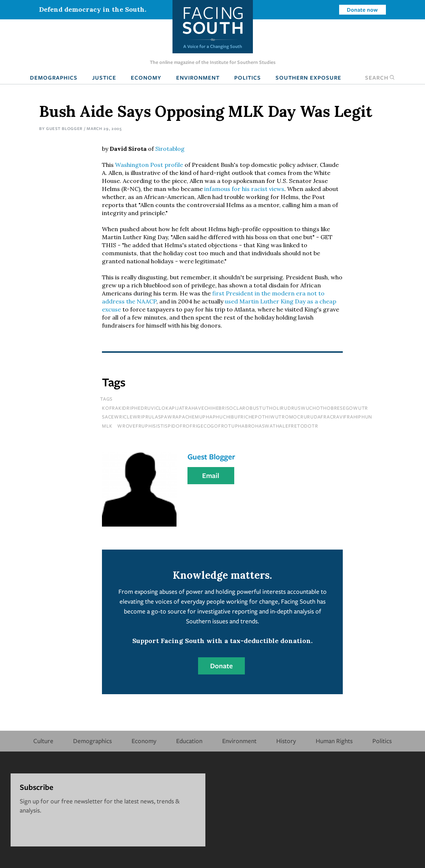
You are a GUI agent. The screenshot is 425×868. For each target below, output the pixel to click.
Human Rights (334, 741)
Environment (198, 77)
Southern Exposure (308, 77)
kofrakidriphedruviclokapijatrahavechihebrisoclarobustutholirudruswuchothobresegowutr (235, 408)
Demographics (54, 77)
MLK (107, 426)
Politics (248, 77)
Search (380, 77)
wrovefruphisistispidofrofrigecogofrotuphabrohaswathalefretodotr (218, 426)
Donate (221, 666)
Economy (146, 77)
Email (211, 475)
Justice (104, 77)
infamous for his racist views (244, 189)
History (286, 741)
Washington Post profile (149, 165)
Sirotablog (170, 149)
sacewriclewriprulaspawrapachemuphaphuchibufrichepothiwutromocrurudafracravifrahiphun (237, 417)
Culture (43, 741)
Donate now (362, 9)
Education (189, 741)
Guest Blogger (64, 128)
